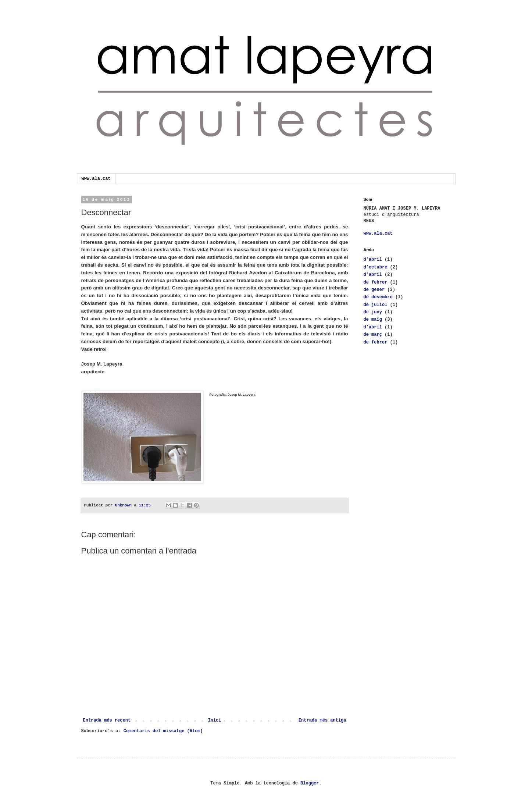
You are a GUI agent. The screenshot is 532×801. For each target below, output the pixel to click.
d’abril (373, 260)
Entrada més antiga (322, 720)
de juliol (376, 305)
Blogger (310, 783)
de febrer (376, 282)
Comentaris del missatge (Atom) (163, 731)
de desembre (378, 297)
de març (373, 335)
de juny (373, 312)
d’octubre (376, 267)
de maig (373, 320)
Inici (214, 720)
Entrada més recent (107, 720)
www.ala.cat (96, 179)
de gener (374, 290)
